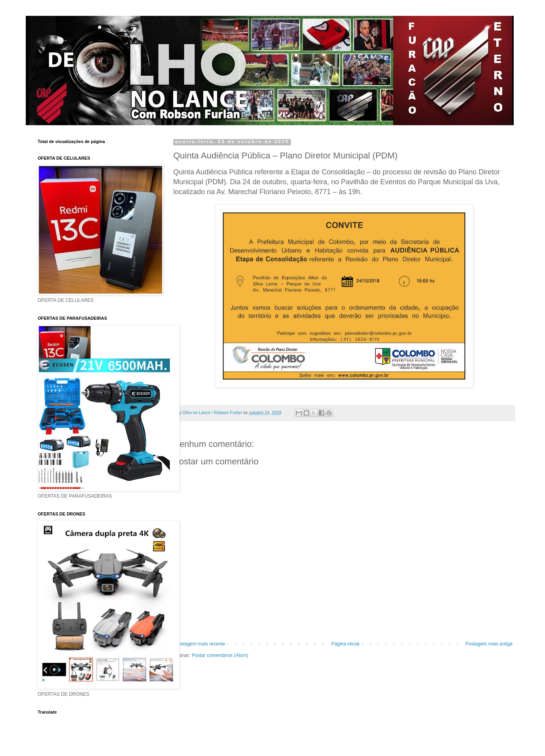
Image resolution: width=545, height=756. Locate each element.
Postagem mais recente (200, 644)
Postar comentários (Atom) (220, 655)
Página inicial (345, 644)
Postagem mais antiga (489, 644)
